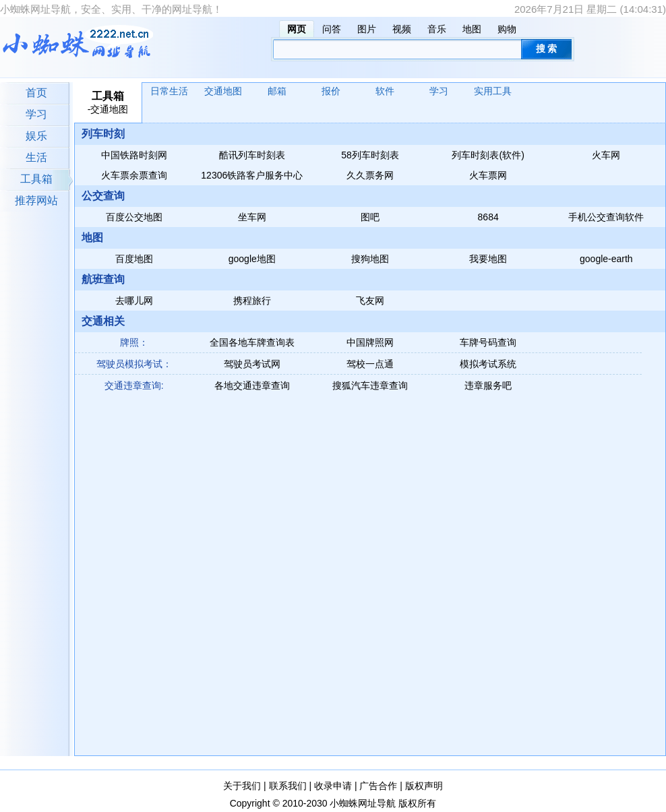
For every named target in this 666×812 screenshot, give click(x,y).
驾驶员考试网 (252, 364)
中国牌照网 (370, 342)
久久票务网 (370, 175)
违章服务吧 (488, 385)
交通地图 (223, 91)
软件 (385, 91)
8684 (488, 217)
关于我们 (242, 786)
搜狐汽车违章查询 (370, 385)
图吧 (370, 217)
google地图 (252, 259)
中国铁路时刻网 (134, 155)
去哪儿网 (134, 301)
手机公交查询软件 (606, 217)
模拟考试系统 (488, 364)
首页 (36, 93)
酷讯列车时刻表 (252, 155)
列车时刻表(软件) (488, 155)
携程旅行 (252, 301)
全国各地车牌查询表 (252, 342)
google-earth (606, 259)
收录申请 (333, 786)
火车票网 (488, 175)
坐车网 (252, 217)
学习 (36, 114)
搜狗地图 (370, 259)
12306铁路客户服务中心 (252, 175)
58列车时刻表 (370, 155)
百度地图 (134, 259)
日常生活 (169, 91)
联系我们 (288, 786)
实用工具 (493, 91)
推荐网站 (36, 200)
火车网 (606, 155)
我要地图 (488, 259)
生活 (36, 157)
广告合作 (378, 786)
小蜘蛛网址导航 (363, 803)
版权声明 (424, 786)
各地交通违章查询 (252, 385)
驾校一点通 (370, 364)
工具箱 (36, 179)
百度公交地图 (134, 217)
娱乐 (36, 136)
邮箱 (277, 91)
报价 (331, 91)
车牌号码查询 (488, 342)
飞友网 (370, 301)
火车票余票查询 (134, 175)
